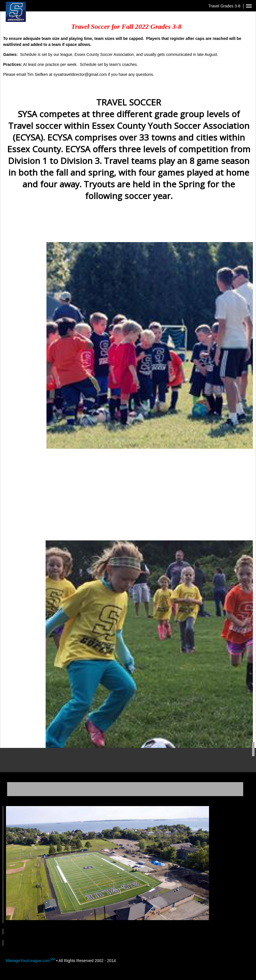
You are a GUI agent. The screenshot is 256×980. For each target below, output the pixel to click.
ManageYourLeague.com (30, 961)
